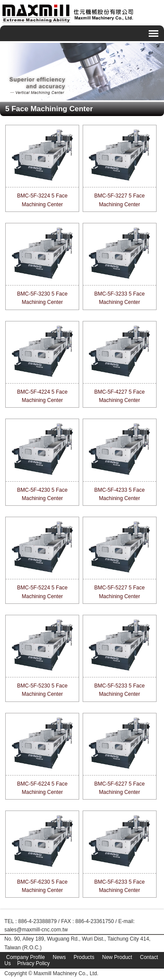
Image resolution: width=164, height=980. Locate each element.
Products (84, 957)
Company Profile (26, 957)
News (59, 957)
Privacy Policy (33, 963)
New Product (117, 957)
